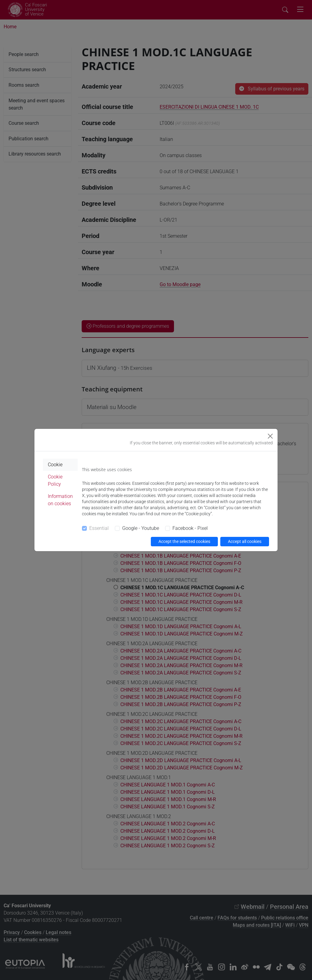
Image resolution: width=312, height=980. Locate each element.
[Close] (270, 436)
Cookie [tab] (55, 465)
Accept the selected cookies (184, 541)
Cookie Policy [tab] (55, 480)
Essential (99, 528)
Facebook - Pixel (190, 528)
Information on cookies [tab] (60, 500)
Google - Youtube (141, 528)
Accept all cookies (245, 541)
